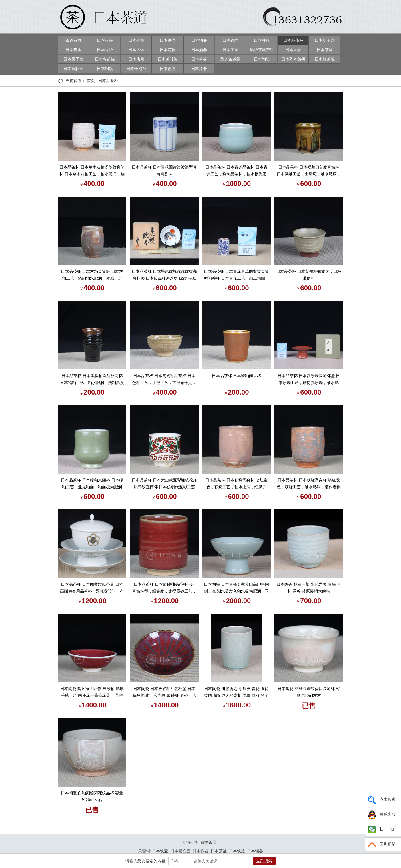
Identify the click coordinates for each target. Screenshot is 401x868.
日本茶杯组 (73, 69)
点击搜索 (381, 800)
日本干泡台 (136, 69)
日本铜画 (136, 40)
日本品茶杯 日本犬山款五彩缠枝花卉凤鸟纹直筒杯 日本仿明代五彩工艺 (164, 483)
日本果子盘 (73, 59)
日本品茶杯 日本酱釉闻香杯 (236, 376)
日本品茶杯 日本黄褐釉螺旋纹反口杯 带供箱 (309, 275)
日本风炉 (293, 50)
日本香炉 (105, 50)
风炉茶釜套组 (262, 50)
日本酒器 (199, 50)
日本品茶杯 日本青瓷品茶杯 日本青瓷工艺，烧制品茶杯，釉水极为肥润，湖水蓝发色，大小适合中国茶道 (236, 171)
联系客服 (381, 815)
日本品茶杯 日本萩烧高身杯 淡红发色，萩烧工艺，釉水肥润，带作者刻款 (309, 484)
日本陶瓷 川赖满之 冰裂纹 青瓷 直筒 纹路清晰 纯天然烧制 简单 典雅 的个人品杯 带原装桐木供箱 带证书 (236, 693)
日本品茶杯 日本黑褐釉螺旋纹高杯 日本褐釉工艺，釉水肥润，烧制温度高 (92, 380)
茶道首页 (73, 40)
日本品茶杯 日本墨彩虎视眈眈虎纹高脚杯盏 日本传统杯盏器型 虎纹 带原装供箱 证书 (164, 275)
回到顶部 (381, 844)
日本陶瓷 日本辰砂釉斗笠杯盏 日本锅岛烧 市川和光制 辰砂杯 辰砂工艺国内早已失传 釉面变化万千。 (164, 693)
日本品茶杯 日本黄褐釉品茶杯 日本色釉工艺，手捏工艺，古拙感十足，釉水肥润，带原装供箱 (164, 380)
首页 (91, 81)
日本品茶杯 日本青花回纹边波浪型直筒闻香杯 (164, 171)
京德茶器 (208, 842)
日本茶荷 (199, 59)
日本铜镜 (105, 69)
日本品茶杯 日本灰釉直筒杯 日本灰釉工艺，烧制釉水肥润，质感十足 (92, 275)
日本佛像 (136, 59)
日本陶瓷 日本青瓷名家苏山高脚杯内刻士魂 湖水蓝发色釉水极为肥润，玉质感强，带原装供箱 (236, 588)
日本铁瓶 (237, 851)
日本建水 (73, 50)
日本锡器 (255, 851)
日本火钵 (136, 50)
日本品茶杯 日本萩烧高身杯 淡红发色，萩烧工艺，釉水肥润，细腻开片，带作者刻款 (236, 484)
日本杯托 (262, 40)
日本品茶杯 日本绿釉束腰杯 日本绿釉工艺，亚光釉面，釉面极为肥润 (92, 483)
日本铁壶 (168, 40)
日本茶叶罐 (168, 59)
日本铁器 (201, 851)
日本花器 (168, 50)
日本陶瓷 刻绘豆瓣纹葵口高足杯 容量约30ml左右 (309, 692)
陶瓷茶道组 (230, 59)
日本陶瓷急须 (293, 59)
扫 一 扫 (380, 829)
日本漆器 (199, 69)
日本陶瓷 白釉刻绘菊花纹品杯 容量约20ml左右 (92, 796)
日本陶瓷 (262, 59)
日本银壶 (230, 40)
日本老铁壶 (180, 851)
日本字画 (230, 50)
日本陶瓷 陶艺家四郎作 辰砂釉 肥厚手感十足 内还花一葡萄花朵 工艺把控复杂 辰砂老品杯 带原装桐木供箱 (92, 693)
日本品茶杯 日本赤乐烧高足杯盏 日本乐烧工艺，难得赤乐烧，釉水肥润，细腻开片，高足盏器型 (309, 380)
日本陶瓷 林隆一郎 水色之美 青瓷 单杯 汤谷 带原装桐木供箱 (309, 588)
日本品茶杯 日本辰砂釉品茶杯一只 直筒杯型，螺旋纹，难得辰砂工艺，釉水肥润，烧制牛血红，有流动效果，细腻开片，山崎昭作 (164, 588)
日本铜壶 (199, 40)
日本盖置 (168, 69)
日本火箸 (105, 40)
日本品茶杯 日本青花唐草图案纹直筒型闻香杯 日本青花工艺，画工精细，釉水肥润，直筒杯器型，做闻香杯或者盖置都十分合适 (236, 275)
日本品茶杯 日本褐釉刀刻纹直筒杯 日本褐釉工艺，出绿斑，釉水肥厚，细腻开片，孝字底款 (309, 171)
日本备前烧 (105, 59)
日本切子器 (325, 40)
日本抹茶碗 (325, 59)
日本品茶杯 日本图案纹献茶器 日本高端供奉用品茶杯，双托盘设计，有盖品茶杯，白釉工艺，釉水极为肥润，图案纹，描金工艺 (92, 588)
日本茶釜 (325, 50)
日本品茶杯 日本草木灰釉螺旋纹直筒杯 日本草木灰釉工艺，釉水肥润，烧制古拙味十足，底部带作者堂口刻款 (92, 171)
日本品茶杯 (293, 40)
